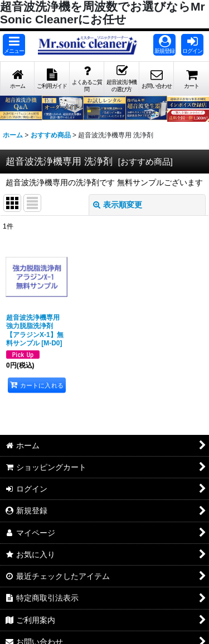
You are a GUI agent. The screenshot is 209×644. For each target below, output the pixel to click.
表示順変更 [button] (118, 205)
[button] (14, 45)
